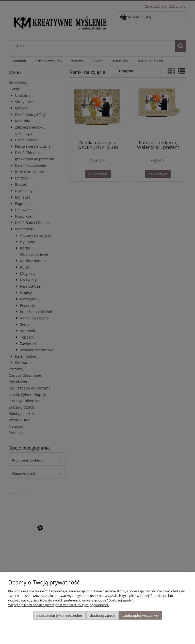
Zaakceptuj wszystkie (141, 615)
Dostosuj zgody (103, 615)
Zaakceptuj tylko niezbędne (59, 615)
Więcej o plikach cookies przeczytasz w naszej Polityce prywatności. (58, 605)
